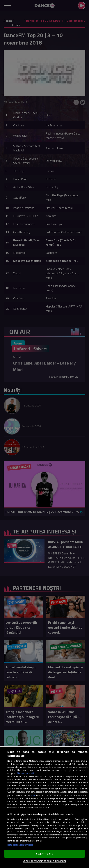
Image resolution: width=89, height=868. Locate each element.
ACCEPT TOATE (44, 854)
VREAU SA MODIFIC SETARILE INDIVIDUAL (44, 861)
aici (33, 795)
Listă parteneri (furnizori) (20, 845)
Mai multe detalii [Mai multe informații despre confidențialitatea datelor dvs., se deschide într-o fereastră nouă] (25, 773)
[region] (44, 807)
